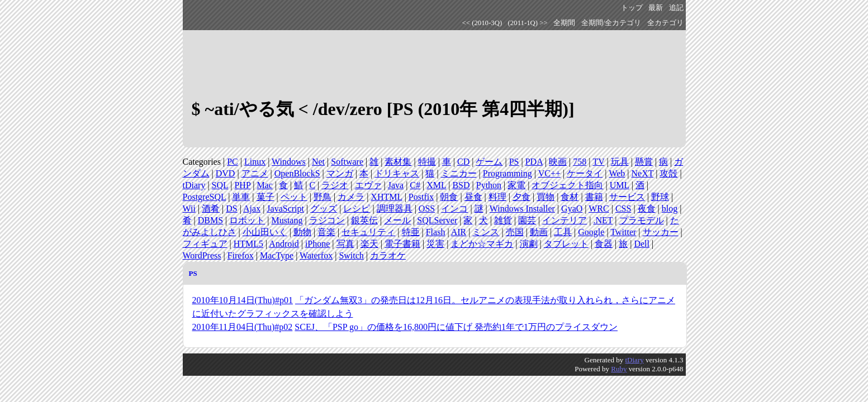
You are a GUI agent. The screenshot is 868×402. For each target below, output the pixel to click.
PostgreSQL (205, 197)
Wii (189, 209)
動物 (302, 232)
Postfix (421, 197)
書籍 (594, 197)
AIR (459, 232)
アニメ (255, 173)
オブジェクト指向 (567, 185)
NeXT (643, 173)
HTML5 (248, 244)
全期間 (564, 23)
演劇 (529, 244)
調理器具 (395, 209)
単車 (241, 197)
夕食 (521, 197)
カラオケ (388, 255)
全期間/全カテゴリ (611, 23)
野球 (660, 197)
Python (489, 185)
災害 (435, 244)
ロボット (247, 220)
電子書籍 (402, 244)
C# (415, 185)
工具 (563, 232)
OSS (427, 209)
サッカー (661, 232)
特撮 (427, 162)
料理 (497, 197)
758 (580, 162)
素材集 (398, 162)
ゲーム (489, 162)
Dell (642, 244)
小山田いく (265, 232)
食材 (570, 197)
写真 (345, 244)
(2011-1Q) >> (528, 23)
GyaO (572, 209)
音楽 (326, 232)
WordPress (202, 255)
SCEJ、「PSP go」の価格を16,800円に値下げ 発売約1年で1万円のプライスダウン (456, 327)
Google (591, 232)
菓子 (265, 197)
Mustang (287, 220)
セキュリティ (368, 232)
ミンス (486, 232)
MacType (277, 255)
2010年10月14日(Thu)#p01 (243, 300)
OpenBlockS (297, 173)
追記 (676, 8)
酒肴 (211, 209)
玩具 (620, 162)
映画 (558, 162)
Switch (351, 255)
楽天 (369, 244)
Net (318, 162)
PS (514, 162)
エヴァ (368, 185)
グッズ (324, 209)
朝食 (449, 197)
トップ (632, 8)
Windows (289, 162)
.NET (603, 220)
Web (617, 173)
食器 (604, 244)
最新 (656, 8)
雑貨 (503, 220)
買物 (546, 197)
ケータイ (585, 173)
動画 (539, 232)
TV (598, 162)
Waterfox (316, 255)
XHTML (386, 197)
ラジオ (335, 185)
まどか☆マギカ (482, 244)
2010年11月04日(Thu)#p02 (243, 327)
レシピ (357, 209)
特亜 (411, 232)
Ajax (252, 209)
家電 (516, 185)
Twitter (623, 232)
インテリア (565, 220)
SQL (220, 185)
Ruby (619, 369)
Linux (255, 162)
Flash (436, 232)
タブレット (566, 244)
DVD (226, 173)
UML (620, 185)
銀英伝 (364, 220)
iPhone (317, 244)
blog (670, 209)
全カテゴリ (665, 23)
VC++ (549, 173)
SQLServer (437, 220)
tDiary (194, 185)
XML (436, 185)
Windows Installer (522, 209)
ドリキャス (397, 173)
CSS (623, 209)
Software (347, 162)
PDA (534, 162)
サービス (627, 197)
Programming (507, 173)
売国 (515, 232)
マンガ (340, 173)
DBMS (210, 220)
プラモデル (642, 220)
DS (231, 209)
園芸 (527, 220)
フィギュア (205, 244)
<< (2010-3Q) (482, 23)
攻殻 (668, 173)
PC (233, 162)
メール (397, 220)
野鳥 (322, 197)
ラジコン (327, 220)
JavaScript (285, 209)
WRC (599, 209)
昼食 (473, 197)
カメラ (351, 197)
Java (396, 185)
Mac (264, 185)
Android (284, 244)
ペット (294, 197)
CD (463, 162)
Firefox (241, 255)
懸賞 (644, 162)
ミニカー (459, 173)
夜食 (647, 209)
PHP (242, 185)
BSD (461, 185)
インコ (454, 209)
